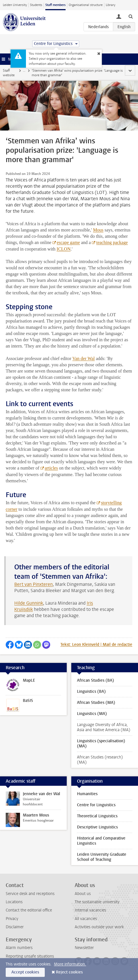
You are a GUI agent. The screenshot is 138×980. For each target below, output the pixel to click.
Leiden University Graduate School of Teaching (102, 857)
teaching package (112, 242)
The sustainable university (97, 902)
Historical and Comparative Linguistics (101, 841)
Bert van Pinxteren (34, 584)
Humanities (87, 794)
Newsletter (84, 948)
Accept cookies (25, 972)
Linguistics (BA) (91, 691)
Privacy (12, 919)
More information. (70, 964)
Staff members (55, 5)
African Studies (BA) (96, 680)
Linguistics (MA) (92, 714)
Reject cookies (69, 972)
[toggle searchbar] (131, 16)
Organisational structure (86, 5)
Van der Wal (84, 358)
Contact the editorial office (29, 910)
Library (110, 5)
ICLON (64, 249)
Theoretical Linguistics (97, 816)
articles (51, 468)
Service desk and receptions (30, 894)
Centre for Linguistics (96, 805)
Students (36, 5)
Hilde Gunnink (29, 603)
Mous (98, 230)
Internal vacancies (90, 910)
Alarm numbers (19, 948)
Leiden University (15, 5)
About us (83, 894)
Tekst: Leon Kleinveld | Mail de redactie (96, 645)
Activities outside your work (99, 927)
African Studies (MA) (96, 703)
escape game (68, 242)
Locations (14, 902)
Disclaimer (15, 927)
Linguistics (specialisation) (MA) (101, 744)
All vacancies (86, 919)
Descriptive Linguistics (97, 827)
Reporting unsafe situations (30, 956)
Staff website (9, 73)
